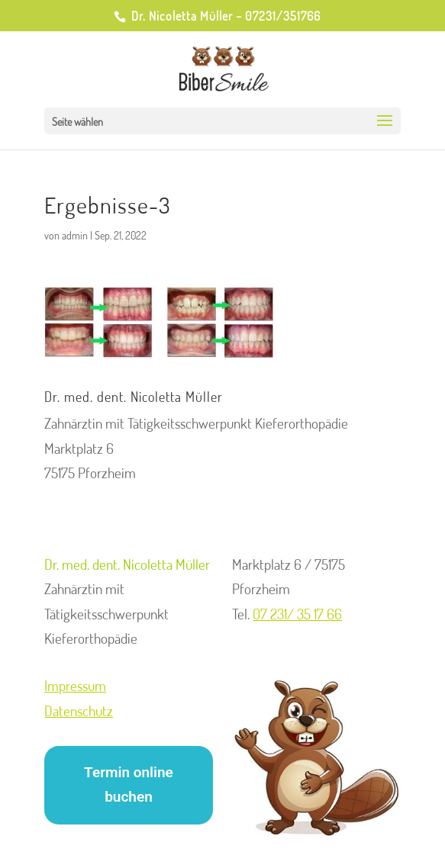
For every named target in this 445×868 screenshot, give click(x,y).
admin (75, 235)
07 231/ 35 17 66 (297, 614)
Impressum (75, 685)
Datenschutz (79, 710)
